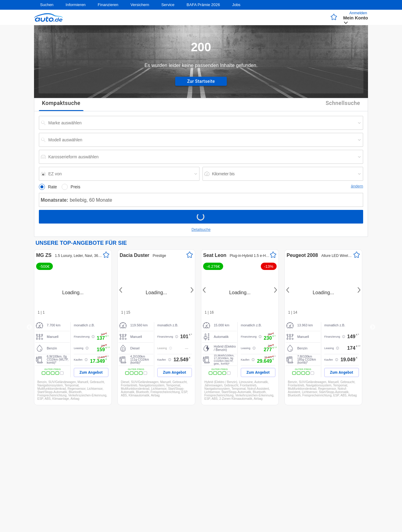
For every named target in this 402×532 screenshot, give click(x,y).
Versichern (140, 5)
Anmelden (358, 13)
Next (191, 290)
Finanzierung (82, 337)
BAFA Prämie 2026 (203, 5)
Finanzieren (108, 5)
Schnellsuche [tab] (343, 103)
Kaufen (78, 360)
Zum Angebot (91, 372)
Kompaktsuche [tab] (61, 103)
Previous (29, 327)
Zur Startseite (201, 81)
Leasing (79, 348)
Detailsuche (201, 230)
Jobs (236, 5)
